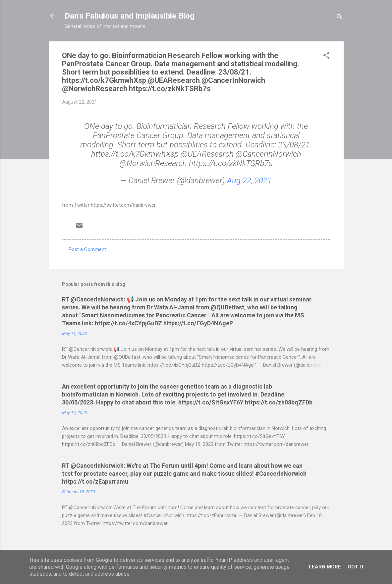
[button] (326, 56)
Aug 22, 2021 (249, 181)
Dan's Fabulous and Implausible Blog (130, 16)
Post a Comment (87, 249)
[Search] (340, 18)
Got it (356, 567)
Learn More (325, 567)
